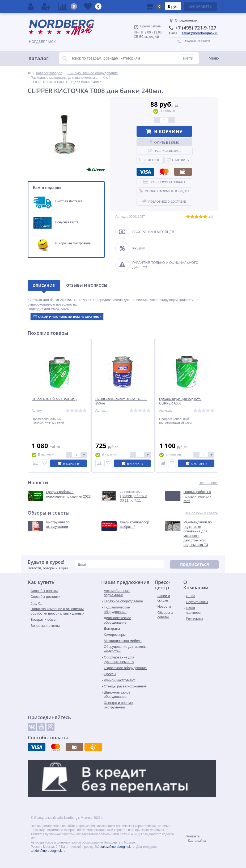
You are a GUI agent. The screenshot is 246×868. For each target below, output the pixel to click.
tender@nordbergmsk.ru (48, 851)
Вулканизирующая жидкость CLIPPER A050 (182, 402)
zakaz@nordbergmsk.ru (200, 33)
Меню (214, 58)
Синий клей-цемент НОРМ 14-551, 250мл (120, 402)
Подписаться (194, 565)
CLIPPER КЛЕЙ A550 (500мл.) (56, 399)
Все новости (209, 483)
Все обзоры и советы (202, 513)
